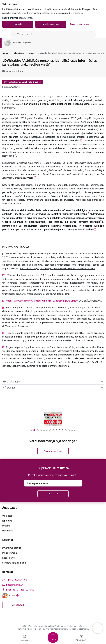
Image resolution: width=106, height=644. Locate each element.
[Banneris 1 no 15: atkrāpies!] (53, 419)
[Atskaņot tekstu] (15, 71)
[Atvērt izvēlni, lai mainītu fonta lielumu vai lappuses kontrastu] (81, 639)
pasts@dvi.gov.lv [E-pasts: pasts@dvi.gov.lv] (15, 585)
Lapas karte (8, 558)
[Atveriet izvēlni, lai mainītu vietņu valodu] (25, 639)
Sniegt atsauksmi (53, 451)
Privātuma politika (12, 548)
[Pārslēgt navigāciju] (53, 637)
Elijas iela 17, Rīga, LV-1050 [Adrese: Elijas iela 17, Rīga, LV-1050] (20, 590)
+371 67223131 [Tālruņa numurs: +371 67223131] (14, 580)
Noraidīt (18, 24)
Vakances (7, 516)
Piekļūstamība (10, 553)
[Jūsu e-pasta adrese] (53, 483)
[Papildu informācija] (26, 580)
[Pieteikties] (53, 494)
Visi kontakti (18, 605)
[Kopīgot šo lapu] (53, 388)
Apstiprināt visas (51, 24)
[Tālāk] (98, 419)
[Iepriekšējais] (8, 419)
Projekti (6, 526)
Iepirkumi (7, 521)
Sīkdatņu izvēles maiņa (14, 563)
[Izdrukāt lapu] (53, 382)
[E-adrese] (9, 596)
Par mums (8, 531)
